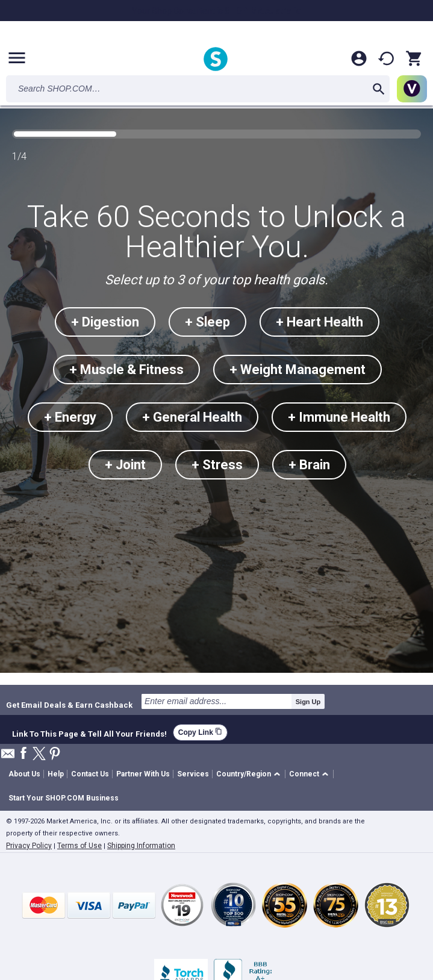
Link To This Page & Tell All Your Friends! (89, 732)
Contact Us (90, 774)
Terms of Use (79, 846)
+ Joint (125, 465)
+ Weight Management (297, 370)
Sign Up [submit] (308, 702)
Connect (304, 774)
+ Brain (309, 465)
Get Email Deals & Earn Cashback (69, 705)
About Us (24, 774)
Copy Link (200, 732)
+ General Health (192, 417)
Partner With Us (143, 774)
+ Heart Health (319, 322)
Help (56, 774)
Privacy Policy (29, 846)
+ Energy (70, 417)
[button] (250, 774)
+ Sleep (207, 322)
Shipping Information (141, 846)
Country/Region (244, 774)
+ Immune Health (339, 417)
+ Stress (217, 465)
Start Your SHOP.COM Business (64, 798)
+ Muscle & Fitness (126, 370)
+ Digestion (105, 322)
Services (193, 774)
